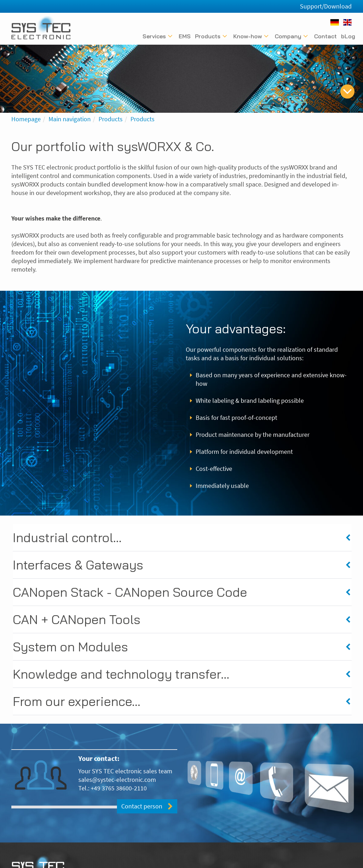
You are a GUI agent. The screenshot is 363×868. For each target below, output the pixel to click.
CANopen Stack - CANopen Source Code (130, 592)
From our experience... (77, 701)
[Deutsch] (335, 22)
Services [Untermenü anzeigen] (154, 36)
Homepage (26, 119)
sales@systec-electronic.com (117, 780)
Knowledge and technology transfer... (121, 674)
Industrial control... (67, 537)
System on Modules (70, 647)
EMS (185, 36)
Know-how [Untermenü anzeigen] (248, 36)
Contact (325, 36)
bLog (348, 36)
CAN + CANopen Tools (77, 619)
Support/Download (326, 6)
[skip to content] (347, 91)
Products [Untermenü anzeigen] (208, 36)
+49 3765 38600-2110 (119, 788)
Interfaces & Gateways (78, 565)
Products (111, 119)
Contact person (142, 806)
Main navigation (70, 119)
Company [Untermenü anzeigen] (288, 36)
